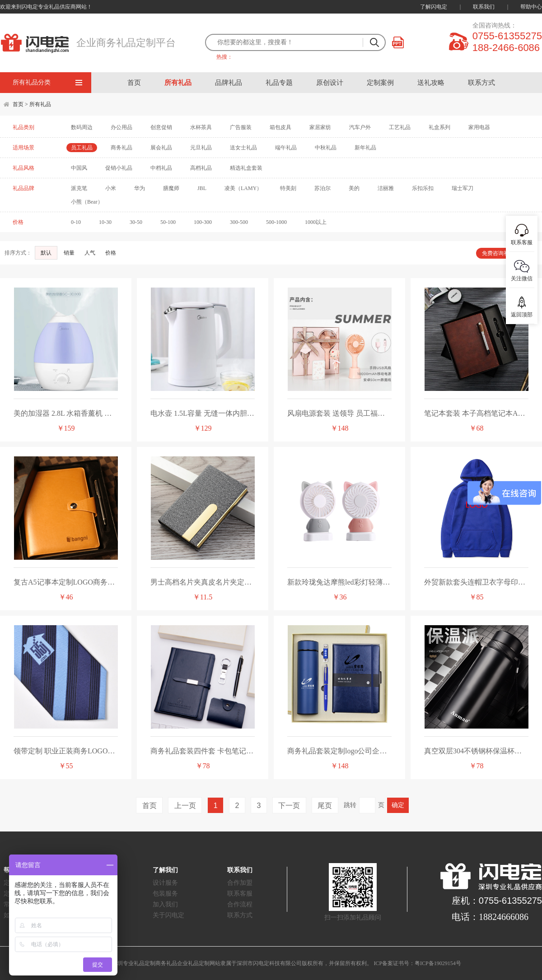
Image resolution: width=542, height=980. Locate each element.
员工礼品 (82, 148)
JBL (202, 188)
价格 (111, 253)
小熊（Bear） (87, 202)
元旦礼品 (201, 148)
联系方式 (481, 83)
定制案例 (380, 83)
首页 (134, 83)
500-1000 (276, 222)
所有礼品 (178, 83)
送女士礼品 (243, 148)
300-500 (239, 222)
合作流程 (240, 904)
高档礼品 (201, 168)
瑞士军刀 (463, 188)
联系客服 (240, 894)
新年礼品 (365, 148)
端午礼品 (286, 148)
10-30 (105, 222)
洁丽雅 (386, 188)
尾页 (325, 806)
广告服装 (241, 127)
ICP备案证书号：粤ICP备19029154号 (417, 963)
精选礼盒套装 (246, 168)
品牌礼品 (229, 83)
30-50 (136, 222)
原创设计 (330, 83)
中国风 (79, 168)
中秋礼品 (326, 148)
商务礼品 (121, 148)
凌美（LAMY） (243, 188)
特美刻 (288, 188)
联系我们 (484, 7)
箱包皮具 (280, 127)
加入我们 (165, 904)
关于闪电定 (168, 915)
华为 (140, 188)
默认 (46, 253)
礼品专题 (279, 83)
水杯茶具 (201, 127)
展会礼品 (161, 148)
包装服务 (165, 894)
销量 (70, 253)
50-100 (168, 222)
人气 (91, 253)
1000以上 (316, 222)
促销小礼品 (119, 168)
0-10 (76, 222)
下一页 (289, 806)
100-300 (203, 222)
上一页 (185, 806)
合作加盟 (240, 883)
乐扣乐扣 (423, 188)
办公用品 (121, 127)
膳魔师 (171, 188)
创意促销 (161, 127)
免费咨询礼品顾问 (504, 253)
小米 (111, 188)
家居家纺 (320, 127)
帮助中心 (531, 7)
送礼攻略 (431, 83)
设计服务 (165, 883)
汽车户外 (360, 127)
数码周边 (82, 127)
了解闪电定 (434, 7)
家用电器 (479, 127)
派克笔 (79, 188)
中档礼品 (161, 168)
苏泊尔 (322, 188)
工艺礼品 (400, 127)
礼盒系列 (439, 127)
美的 (354, 188)
